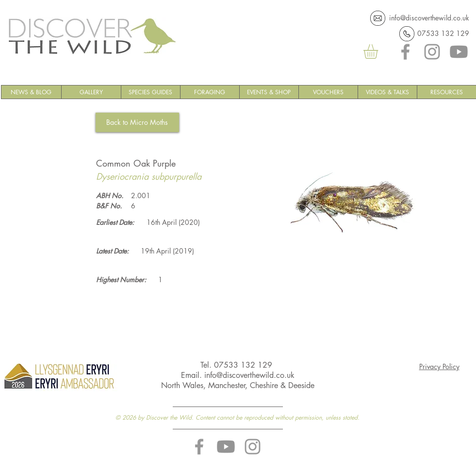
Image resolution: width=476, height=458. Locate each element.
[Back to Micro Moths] (137, 122)
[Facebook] (405, 52)
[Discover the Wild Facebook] (199, 447)
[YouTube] (459, 52)
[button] (379, 51)
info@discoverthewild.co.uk (429, 18)
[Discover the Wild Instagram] (253, 447)
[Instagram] (432, 52)
